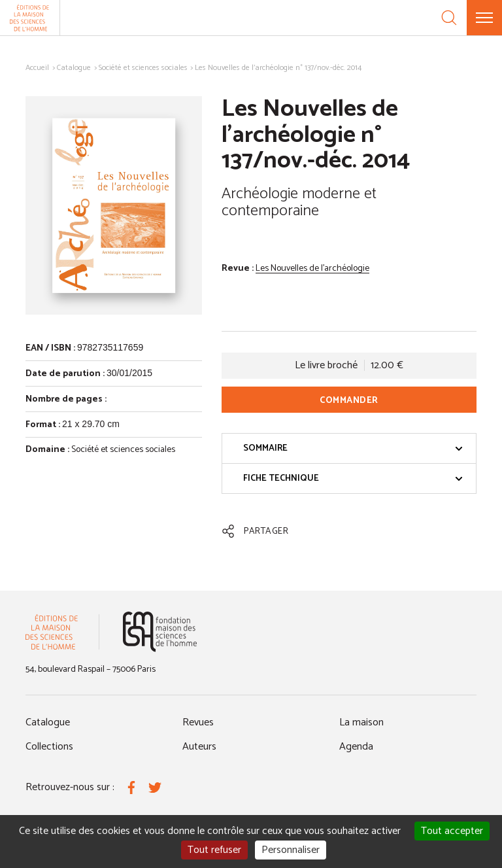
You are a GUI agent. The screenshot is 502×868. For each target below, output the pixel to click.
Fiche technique (353, 478)
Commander (349, 401)
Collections (49, 747)
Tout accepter (452, 831)
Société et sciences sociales (143, 68)
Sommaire (353, 448)
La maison (361, 722)
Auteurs (199, 747)
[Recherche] (449, 18)
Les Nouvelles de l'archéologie (312, 269)
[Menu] (484, 18)
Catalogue (74, 68)
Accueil (37, 68)
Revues (198, 722)
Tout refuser (214, 850)
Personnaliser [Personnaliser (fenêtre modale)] (291, 850)
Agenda (356, 747)
